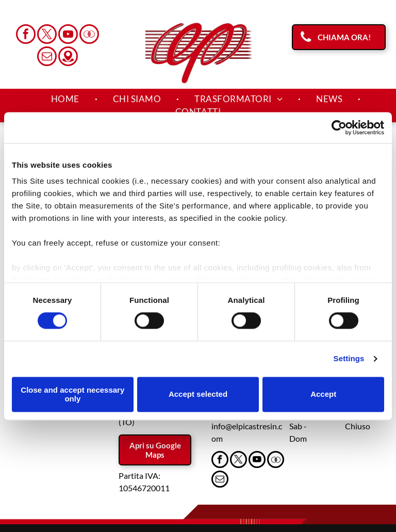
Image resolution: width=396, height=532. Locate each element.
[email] (47, 58)
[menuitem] (67, 99)
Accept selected (198, 394)
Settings (349, 359)
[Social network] (89, 35)
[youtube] (68, 35)
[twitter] (47, 35)
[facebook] (26, 35)
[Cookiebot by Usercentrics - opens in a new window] (339, 127)
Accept (323, 394)
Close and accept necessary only (72, 394)
